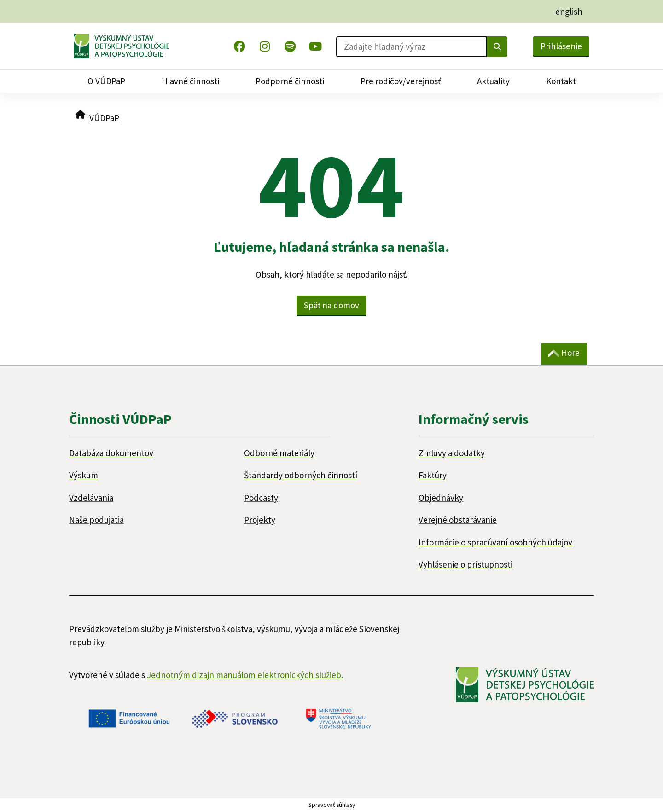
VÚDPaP (104, 118)
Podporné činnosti (290, 81)
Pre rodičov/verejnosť (401, 81)
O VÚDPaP (106, 81)
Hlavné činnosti (190, 81)
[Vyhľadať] (497, 47)
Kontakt (561, 81)
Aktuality (493, 81)
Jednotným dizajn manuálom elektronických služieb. (245, 675)
